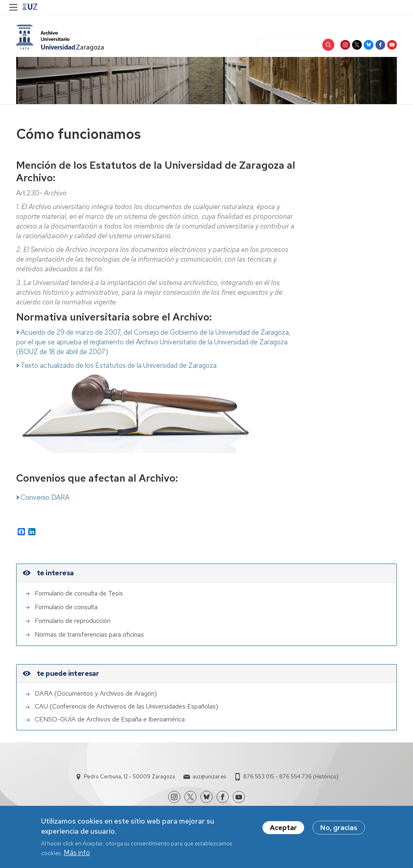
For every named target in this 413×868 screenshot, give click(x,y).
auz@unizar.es (209, 777)
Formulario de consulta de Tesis (79, 593)
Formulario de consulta (66, 607)
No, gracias (339, 831)
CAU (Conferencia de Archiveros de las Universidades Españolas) (126, 706)
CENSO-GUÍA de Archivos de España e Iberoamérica (110, 719)
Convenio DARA (45, 497)
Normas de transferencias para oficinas (89, 634)
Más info (77, 856)
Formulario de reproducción (73, 621)
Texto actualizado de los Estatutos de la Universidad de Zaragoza (116, 365)
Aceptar (283, 831)
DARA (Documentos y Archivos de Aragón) (96, 693)
